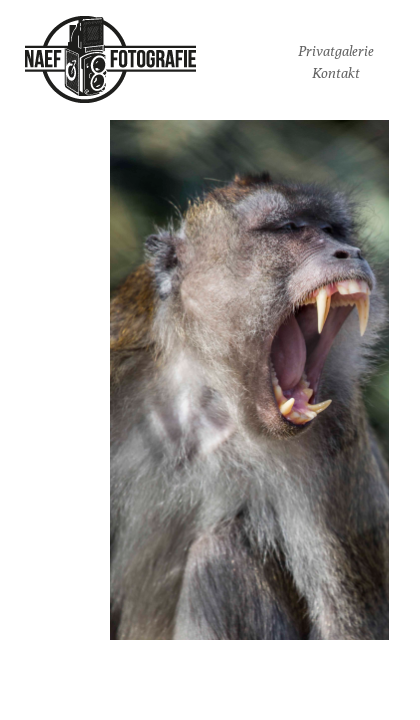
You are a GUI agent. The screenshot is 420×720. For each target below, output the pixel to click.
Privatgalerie (336, 51)
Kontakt (336, 73)
